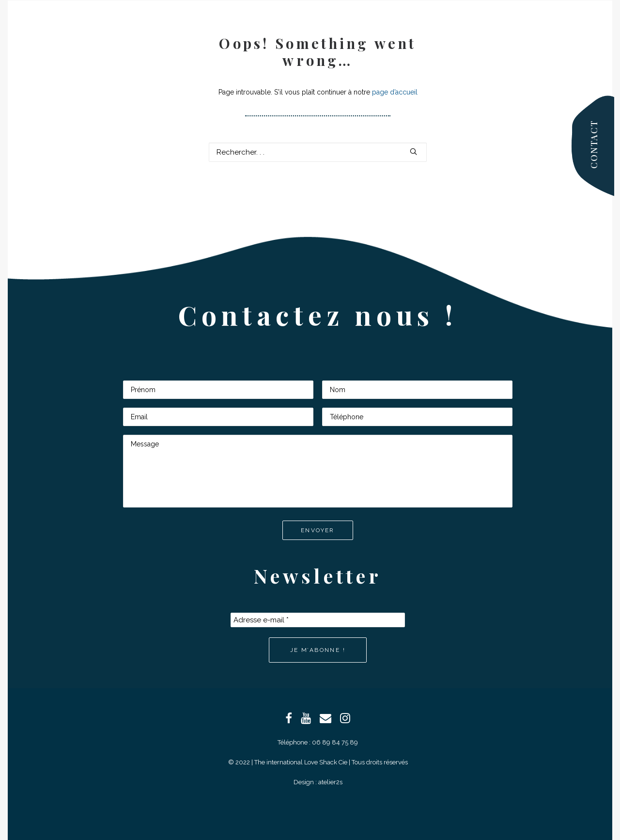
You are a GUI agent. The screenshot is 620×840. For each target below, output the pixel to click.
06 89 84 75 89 (335, 742)
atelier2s (330, 782)
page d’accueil (395, 92)
